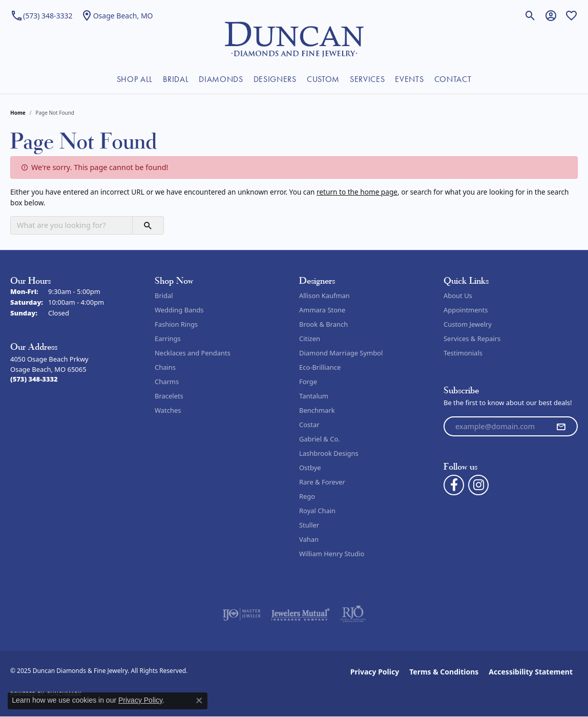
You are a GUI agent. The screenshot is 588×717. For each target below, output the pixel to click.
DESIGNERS (275, 79)
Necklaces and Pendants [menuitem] (193, 353)
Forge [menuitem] (308, 382)
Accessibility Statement (531, 672)
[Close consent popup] (199, 701)
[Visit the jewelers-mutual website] (300, 614)
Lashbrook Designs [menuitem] (329, 453)
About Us (458, 296)
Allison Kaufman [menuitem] (324, 296)
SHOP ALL (135, 79)
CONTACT (453, 79)
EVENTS (409, 79)
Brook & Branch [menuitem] (323, 324)
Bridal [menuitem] (164, 296)
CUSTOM (323, 79)
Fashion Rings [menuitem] (176, 324)
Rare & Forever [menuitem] (322, 482)
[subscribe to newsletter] (561, 427)
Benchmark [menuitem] (317, 410)
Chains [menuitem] (165, 367)
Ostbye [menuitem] (310, 468)
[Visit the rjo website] (353, 614)
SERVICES (367, 79)
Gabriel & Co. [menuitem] (320, 439)
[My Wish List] (571, 15)
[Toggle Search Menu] (530, 15)
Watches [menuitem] (168, 410)
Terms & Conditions (444, 672)
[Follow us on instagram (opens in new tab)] (478, 485)
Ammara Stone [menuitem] (322, 310)
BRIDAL (176, 79)
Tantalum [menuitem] (314, 396)
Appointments (466, 310)
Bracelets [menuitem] (169, 396)
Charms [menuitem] (167, 382)
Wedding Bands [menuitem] (179, 310)
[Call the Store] (34, 379)
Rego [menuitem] (307, 496)
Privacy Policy (375, 672)
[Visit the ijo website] (241, 614)
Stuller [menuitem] (309, 525)
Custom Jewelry (468, 324)
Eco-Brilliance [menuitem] (320, 367)
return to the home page (357, 192)
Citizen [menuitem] (310, 339)
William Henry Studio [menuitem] (332, 554)
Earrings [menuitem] (168, 339)
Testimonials (463, 353)
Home (18, 113)
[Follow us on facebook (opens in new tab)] (454, 485)
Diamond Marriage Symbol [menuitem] (341, 353)
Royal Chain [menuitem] (317, 511)
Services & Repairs (472, 339)
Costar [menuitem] (309, 425)
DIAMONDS (221, 79)
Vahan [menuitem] (309, 539)
